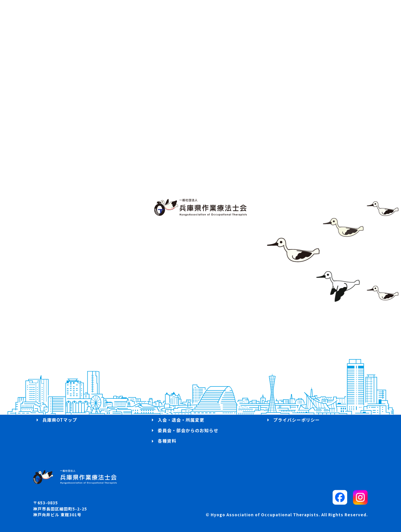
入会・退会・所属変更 (181, 420)
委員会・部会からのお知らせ (188, 430)
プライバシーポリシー (297, 420)
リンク (280, 409)
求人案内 (167, 409)
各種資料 (167, 441)
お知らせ (52, 409)
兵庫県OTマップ (60, 420)
